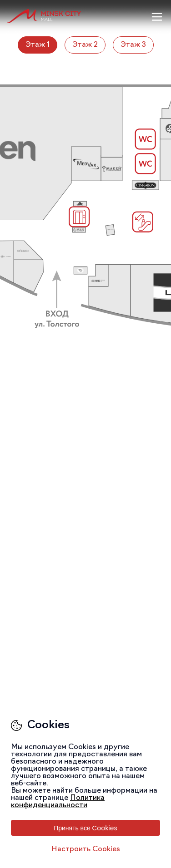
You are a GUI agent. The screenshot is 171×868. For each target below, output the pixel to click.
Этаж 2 (85, 45)
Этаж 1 (38, 45)
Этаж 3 (133, 45)
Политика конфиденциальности (58, 802)
